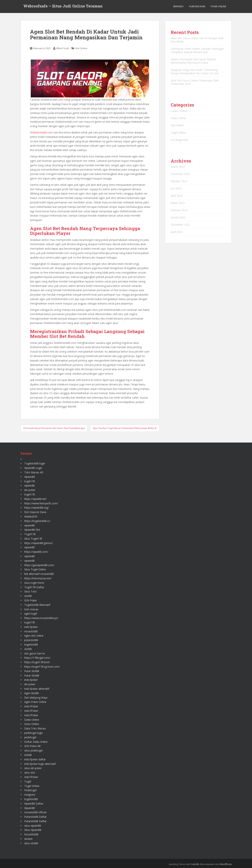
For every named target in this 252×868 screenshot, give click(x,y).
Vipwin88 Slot (32, 530)
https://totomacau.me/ (38, 578)
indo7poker (31, 627)
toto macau (31, 609)
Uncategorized (179, 140)
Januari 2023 (178, 217)
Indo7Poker (31, 706)
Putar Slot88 (32, 671)
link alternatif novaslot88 (39, 574)
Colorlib (195, 864)
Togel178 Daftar (34, 587)
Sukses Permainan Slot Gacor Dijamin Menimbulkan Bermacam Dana (193, 61)
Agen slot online (34, 636)
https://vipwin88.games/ (39, 543)
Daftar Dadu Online (36, 742)
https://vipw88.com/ (36, 552)
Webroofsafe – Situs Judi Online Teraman (63, 6)
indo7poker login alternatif (40, 764)
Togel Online (178, 133)
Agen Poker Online (35, 702)
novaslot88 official (35, 812)
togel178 (30, 481)
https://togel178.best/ (37, 662)
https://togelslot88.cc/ (37, 521)
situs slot (30, 773)
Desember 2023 (180, 174)
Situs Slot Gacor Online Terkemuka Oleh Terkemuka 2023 (195, 82)
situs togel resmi (34, 583)
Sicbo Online (32, 724)
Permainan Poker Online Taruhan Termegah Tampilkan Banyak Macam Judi (197, 50)
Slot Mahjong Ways (36, 698)
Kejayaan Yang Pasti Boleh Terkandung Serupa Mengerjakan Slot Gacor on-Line (195, 72)
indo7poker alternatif (37, 689)
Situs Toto (30, 591)
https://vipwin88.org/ (36, 508)
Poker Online (218, 6)
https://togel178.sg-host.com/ (42, 667)
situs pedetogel (33, 750)
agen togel (31, 614)
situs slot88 (31, 843)
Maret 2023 (178, 203)
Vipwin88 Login (33, 468)
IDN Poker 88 (32, 746)
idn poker (30, 490)
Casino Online (179, 111)
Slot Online (81, 48)
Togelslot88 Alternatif (37, 605)
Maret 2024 (178, 167)
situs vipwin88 (33, 826)
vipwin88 (29, 485)
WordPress (226, 864)
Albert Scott (62, 48)
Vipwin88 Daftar (34, 804)
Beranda (178, 6)
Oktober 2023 (179, 181)
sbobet (28, 839)
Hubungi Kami (197, 6)
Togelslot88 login (35, 463)
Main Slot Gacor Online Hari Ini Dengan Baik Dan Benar (197, 40)
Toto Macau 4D (34, 472)
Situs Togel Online (35, 569)
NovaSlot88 (31, 834)
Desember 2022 (180, 225)
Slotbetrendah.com (41, 132)
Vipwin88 (30, 477)
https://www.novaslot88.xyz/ (41, 618)
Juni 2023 (176, 188)
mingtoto (30, 795)
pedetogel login (34, 733)
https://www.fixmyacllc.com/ (41, 503)
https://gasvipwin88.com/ (39, 565)
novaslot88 (31, 631)
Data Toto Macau (35, 728)
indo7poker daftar (35, 759)
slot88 (28, 596)
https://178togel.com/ (37, 658)
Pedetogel (30, 790)
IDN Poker (31, 600)
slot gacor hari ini (35, 653)
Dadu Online (32, 720)
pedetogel (30, 737)
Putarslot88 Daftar (35, 817)
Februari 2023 (179, 210)
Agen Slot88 (31, 693)
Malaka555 (31, 516)
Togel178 (30, 534)
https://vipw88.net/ (35, 499)
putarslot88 (31, 640)
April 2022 (177, 232)
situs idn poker (33, 768)
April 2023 (177, 196)
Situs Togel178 (33, 539)
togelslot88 (31, 645)
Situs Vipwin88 (33, 830)
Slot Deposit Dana (35, 512)
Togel (28, 781)
